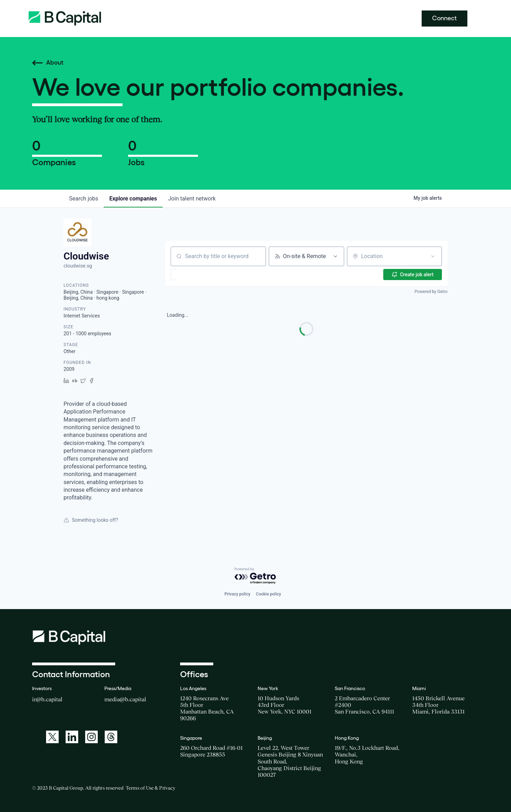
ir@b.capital (47, 699)
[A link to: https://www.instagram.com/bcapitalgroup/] (91, 737)
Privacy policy (237, 594)
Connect (445, 18)
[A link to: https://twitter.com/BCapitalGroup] (52, 737)
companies (133, 199)
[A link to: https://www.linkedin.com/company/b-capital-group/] (72, 737)
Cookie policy (268, 594)
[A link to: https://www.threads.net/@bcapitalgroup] (111, 737)
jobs (84, 199)
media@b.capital (125, 699)
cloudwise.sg (78, 266)
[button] (194, 275)
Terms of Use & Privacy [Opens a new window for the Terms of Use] (150, 788)
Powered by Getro (431, 292)
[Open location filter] (433, 256)
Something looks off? (91, 520)
